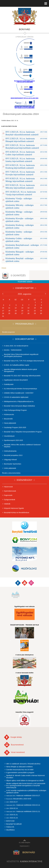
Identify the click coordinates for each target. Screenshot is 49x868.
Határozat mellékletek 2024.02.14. (23, 805)
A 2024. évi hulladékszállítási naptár (17, 365)
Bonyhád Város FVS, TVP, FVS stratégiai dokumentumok (24, 361)
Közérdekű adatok (25, 282)
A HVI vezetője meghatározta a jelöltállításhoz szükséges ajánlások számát (26, 791)
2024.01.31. (12, 815)
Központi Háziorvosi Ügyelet (14, 508)
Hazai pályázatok (10, 423)
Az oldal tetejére (24, 841)
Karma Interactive (31, 861)
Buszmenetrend (14, 745)
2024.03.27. (12, 802)
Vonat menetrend (14, 753)
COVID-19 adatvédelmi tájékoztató (16, 397)
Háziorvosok (8, 487)
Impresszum (24, 846)
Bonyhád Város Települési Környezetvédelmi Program (23, 432)
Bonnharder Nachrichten (13, 464)
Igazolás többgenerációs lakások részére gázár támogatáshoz (21, 370)
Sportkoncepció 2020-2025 (13, 440)
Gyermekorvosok (10, 491)
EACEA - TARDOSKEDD (13, 350)
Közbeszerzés (9, 414)
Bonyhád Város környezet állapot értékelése (19, 406)
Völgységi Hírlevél (10, 460)
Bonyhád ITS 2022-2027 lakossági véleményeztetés (22, 376)
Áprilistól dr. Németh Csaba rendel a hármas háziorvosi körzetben (26, 776)
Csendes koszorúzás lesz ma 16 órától (20, 770)
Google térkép (13, 737)
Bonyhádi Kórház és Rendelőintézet (17, 513)
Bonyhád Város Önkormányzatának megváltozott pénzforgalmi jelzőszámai (21, 355)
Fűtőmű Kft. (10, 827)
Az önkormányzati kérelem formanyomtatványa (21, 389)
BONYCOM (10, 821)
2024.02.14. (12, 808)
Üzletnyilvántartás (10, 451)
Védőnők (7, 504)
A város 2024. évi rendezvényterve (16, 346)
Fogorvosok (8, 495)
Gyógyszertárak (10, 500)
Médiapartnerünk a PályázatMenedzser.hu (19, 402)
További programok (9, 332)
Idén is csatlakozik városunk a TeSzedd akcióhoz (23, 764)
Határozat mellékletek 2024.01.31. (23, 811)
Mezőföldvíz (11, 830)
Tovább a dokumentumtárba (11, 473)
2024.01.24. (12, 818)
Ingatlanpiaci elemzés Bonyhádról (16, 380)
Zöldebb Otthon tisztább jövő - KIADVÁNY (19, 393)
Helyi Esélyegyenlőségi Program (15, 410)
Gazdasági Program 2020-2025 (15, 427)
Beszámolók (8, 419)
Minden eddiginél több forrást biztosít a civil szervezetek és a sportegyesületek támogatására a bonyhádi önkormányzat (26, 786)
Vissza (4, 268)
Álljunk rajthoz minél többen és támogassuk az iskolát (25, 781)
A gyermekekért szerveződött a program (20, 773)
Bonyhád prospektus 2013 (13, 455)
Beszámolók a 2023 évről (19, 799)
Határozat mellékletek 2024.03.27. (23, 796)
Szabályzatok (9, 384)
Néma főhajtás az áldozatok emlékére (19, 767)
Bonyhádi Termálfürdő (14, 824)
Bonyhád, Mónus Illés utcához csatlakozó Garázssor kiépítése (22, 446)
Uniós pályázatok (10, 468)
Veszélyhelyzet (9, 436)
